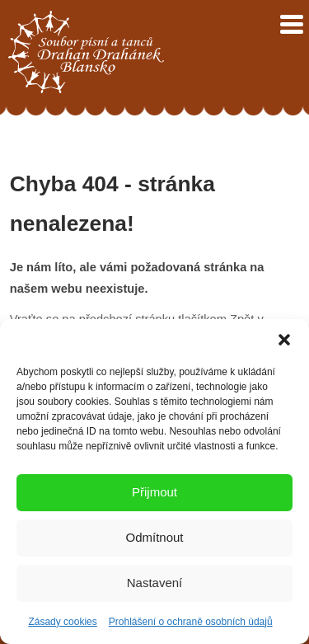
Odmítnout (154, 537)
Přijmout (154, 492)
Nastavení (155, 583)
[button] (284, 340)
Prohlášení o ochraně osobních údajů (191, 622)
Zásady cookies (62, 622)
